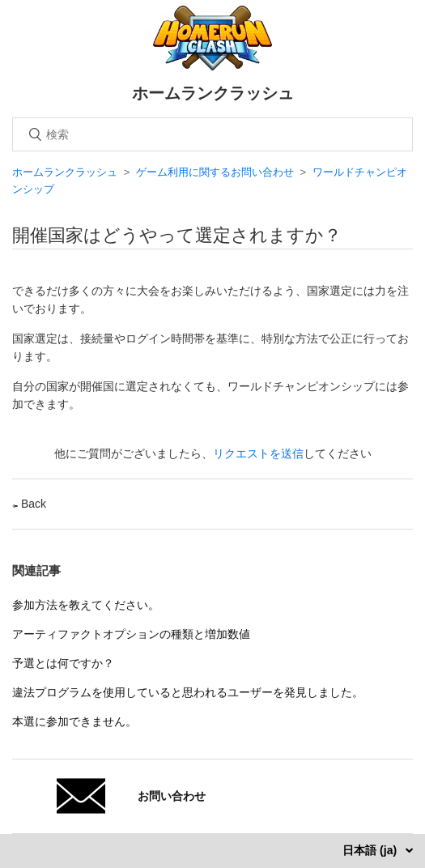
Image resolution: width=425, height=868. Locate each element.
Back (29, 504)
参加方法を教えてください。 (86, 605)
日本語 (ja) (371, 850)
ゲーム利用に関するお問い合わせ (215, 172)
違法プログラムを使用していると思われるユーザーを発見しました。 (188, 692)
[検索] (212, 134)
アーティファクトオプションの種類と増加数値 (131, 634)
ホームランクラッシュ (65, 172)
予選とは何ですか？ (63, 663)
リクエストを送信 (258, 453)
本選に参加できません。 (74, 721)
